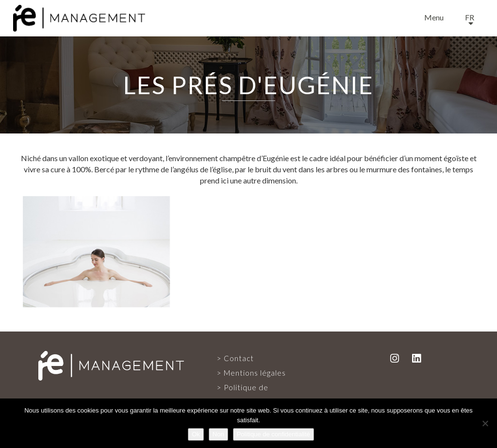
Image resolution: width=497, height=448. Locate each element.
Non (218, 434)
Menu (434, 17)
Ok (196, 434)
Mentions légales (255, 373)
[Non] (485, 423)
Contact (239, 358)
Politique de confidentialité (273, 434)
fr (470, 17)
